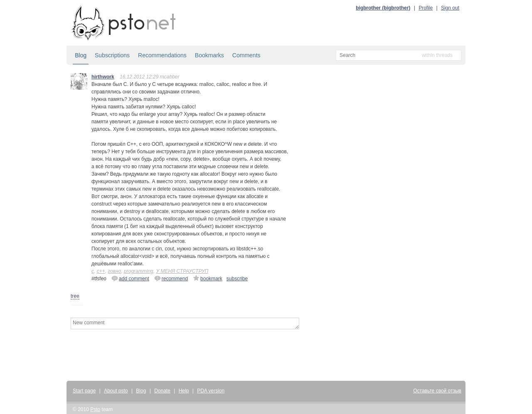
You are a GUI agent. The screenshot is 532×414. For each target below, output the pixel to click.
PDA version (211, 391)
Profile (426, 8)
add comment (130, 278)
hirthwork (103, 77)
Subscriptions (112, 55)
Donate (162, 391)
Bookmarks (209, 55)
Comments (246, 55)
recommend (171, 278)
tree (75, 296)
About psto (116, 391)
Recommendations (162, 55)
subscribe (237, 279)
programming (139, 271)
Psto (95, 409)
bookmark (208, 278)
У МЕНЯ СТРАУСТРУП (182, 271)
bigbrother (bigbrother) (383, 8)
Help (184, 391)
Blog (81, 55)
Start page (84, 391)
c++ (101, 271)
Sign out (450, 8)
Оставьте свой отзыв (437, 391)
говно (114, 271)
